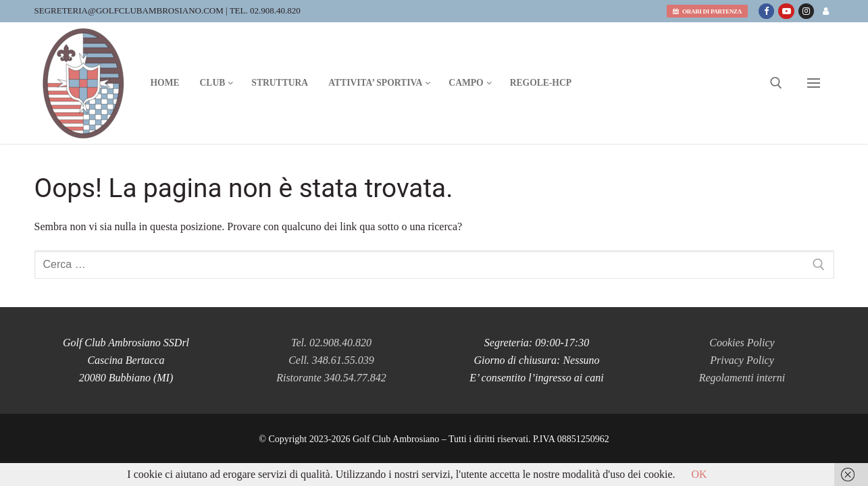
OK (699, 474)
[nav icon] (814, 83)
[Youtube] (786, 11)
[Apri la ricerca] (776, 83)
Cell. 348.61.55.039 (331, 360)
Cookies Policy (742, 343)
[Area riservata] (826, 11)
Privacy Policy (742, 360)
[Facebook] (766, 11)
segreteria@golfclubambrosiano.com (129, 10)
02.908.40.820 (275, 10)
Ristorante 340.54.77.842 (331, 378)
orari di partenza (707, 11)
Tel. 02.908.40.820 (331, 343)
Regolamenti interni (742, 378)
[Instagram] (806, 11)
